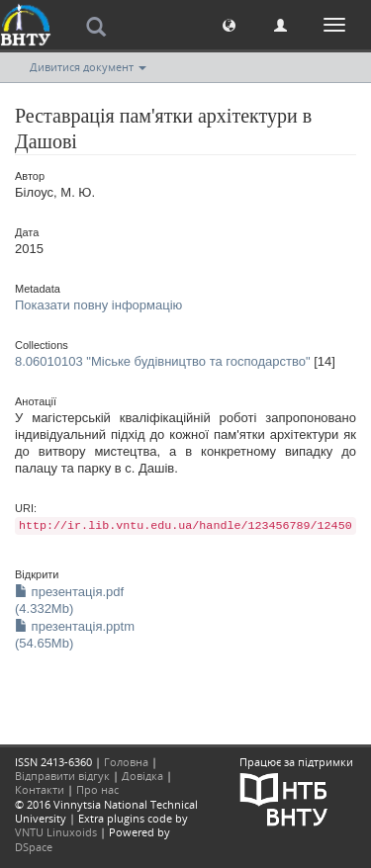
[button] (229, 24)
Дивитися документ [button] (88, 67)
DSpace (34, 847)
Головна (126, 762)
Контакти (40, 789)
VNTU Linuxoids (56, 832)
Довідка (142, 776)
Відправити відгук (62, 776)
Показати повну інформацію (98, 305)
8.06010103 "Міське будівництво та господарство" (163, 361)
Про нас (97, 789)
